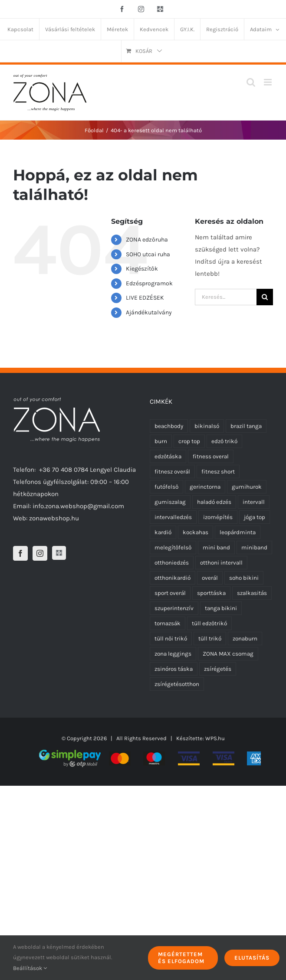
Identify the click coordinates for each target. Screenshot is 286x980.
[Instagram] (40, 553)
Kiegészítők (142, 269)
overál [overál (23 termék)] (210, 578)
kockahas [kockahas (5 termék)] (196, 532)
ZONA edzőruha (147, 240)
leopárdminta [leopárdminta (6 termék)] (238, 532)
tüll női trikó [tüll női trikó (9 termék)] (171, 639)
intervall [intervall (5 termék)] (254, 502)
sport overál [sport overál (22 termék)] (170, 593)
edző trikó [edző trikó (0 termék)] (224, 441)
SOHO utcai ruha (148, 254)
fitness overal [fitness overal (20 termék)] (211, 456)
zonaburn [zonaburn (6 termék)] (245, 639)
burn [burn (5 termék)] (161, 441)
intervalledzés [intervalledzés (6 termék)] (173, 517)
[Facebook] (20, 553)
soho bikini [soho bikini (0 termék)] (244, 578)
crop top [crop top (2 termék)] (189, 441)
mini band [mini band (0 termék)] (216, 547)
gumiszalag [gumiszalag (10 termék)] (170, 502)
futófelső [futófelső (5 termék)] (166, 487)
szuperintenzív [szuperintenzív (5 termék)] (174, 608)
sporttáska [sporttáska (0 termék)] (211, 593)
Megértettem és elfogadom (181, 958)
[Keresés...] (226, 297)
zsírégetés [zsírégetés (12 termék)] (218, 669)
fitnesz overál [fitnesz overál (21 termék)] (172, 472)
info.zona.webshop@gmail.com (78, 506)
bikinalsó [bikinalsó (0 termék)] (207, 426)
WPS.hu (215, 738)
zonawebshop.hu (54, 518)
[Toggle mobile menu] (268, 82)
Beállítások (30, 968)
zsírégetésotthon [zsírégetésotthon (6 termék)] (177, 684)
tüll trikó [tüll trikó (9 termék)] (210, 639)
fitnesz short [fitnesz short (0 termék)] (218, 472)
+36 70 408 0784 (64, 470)
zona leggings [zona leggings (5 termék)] (173, 654)
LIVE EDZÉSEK (145, 298)
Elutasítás (252, 958)
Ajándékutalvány (149, 312)
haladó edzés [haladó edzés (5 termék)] (214, 502)
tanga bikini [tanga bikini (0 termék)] (221, 608)
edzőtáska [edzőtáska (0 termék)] (168, 456)
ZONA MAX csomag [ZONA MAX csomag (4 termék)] (228, 654)
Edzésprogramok (149, 283)
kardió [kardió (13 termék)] (163, 532)
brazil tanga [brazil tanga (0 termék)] (246, 426)
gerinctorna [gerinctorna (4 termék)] (205, 487)
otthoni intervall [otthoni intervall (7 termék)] (221, 563)
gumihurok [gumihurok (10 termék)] (247, 487)
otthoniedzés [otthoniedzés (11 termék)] (172, 563)
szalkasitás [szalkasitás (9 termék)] (252, 593)
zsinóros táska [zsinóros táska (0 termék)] (174, 669)
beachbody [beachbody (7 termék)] (169, 426)
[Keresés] (265, 297)
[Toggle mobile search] (251, 82)
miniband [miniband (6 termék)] (254, 547)
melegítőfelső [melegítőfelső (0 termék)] (173, 547)
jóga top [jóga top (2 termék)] (255, 517)
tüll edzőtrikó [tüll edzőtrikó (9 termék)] (209, 623)
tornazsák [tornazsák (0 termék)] (168, 623)
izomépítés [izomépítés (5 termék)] (218, 517)
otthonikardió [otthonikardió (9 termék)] (173, 578)
